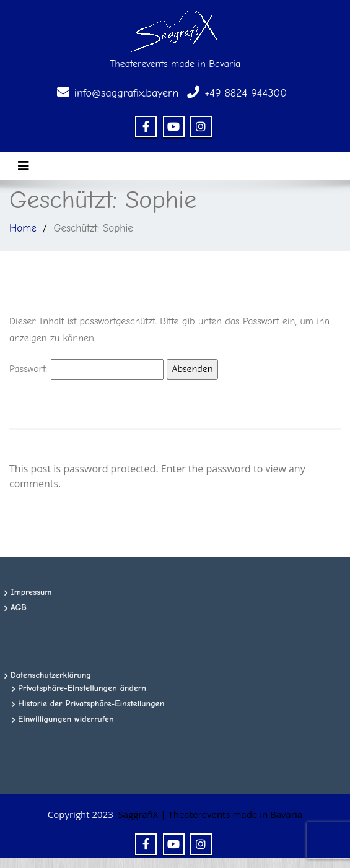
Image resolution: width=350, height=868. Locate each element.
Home (23, 228)
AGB (19, 608)
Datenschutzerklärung (51, 675)
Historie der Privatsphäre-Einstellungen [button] (91, 704)
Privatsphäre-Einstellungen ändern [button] (82, 688)
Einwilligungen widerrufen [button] (66, 719)
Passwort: (86, 369)
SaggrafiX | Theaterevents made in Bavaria (211, 814)
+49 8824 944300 (246, 93)
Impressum (31, 592)
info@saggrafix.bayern (126, 93)
